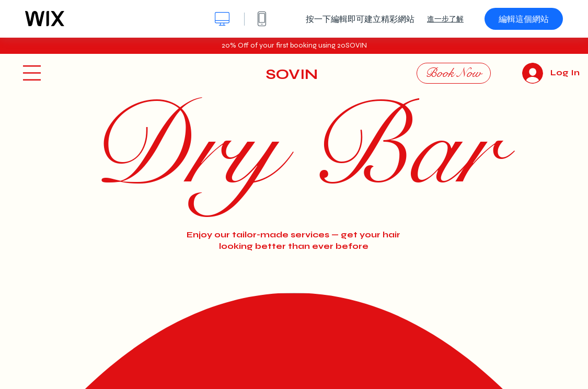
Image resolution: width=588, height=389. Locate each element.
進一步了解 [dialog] (445, 19)
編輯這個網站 (524, 19)
